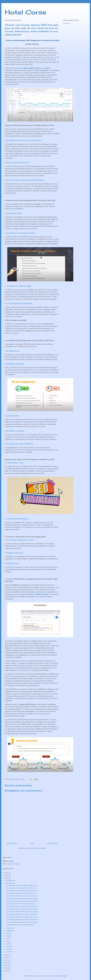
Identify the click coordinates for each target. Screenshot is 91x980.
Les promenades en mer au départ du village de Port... (22, 885)
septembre (10, 931)
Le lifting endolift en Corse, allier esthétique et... (20, 925)
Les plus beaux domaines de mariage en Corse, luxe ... (22, 917)
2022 (7, 958)
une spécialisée (31, 68)
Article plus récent (12, 843)
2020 (7, 963)
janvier (9, 952)
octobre (9, 928)
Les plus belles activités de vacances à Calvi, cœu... (22, 893)
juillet (8, 936)
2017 (7, 971)
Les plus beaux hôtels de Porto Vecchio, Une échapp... (22, 912)
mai (8, 941)
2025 (7, 876)
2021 (7, 960)
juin (8, 939)
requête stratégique (35, 594)
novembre (10, 883)
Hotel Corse (25, 12)
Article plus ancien (52, 843)
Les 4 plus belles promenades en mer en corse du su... (22, 891)
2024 (7, 878)
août (8, 933)
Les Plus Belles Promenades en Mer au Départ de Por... (23, 919)
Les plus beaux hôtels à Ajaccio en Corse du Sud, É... (22, 909)
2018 (7, 968)
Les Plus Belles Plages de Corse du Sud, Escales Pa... (22, 922)
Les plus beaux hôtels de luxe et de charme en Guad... (22, 899)
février (8, 949)
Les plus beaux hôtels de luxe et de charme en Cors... (22, 896)
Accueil (32, 843)
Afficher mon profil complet (11, 864)
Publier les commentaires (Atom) (36, 848)
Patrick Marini (9, 861)
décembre (10, 880)
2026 (7, 873)
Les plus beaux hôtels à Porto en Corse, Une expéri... (22, 914)
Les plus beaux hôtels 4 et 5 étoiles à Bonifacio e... (21, 904)
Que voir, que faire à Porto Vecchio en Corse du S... (21, 888)
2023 (7, 955)
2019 (7, 965)
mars (8, 946)
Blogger (64, 976)
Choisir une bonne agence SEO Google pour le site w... (23, 901)
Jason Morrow (51, 976)
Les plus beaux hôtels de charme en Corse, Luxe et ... (22, 906)
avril (8, 944)
